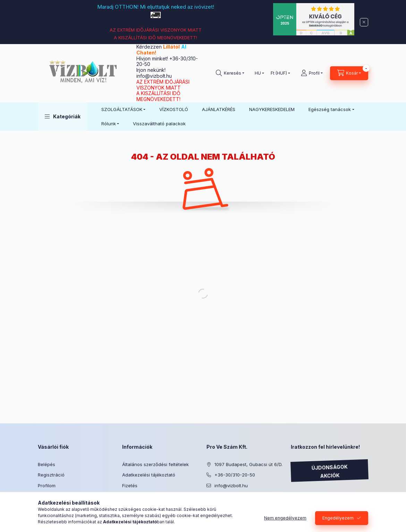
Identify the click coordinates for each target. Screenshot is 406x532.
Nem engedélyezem (285, 518)
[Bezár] (364, 22)
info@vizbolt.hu (154, 76)
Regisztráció (51, 475)
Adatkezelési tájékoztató (149, 475)
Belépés (46, 464)
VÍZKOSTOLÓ (174, 109)
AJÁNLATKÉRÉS (219, 109)
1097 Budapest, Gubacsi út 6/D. (248, 464)
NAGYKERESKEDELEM (272, 109)
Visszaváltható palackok (159, 124)
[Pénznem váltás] (279, 73)
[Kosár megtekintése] (349, 73)
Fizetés (130, 485)
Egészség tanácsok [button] (330, 109)
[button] (63, 117)
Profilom (47, 485)
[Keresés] (230, 73)
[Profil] (312, 73)
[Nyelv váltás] (258, 73)
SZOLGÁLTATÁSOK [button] (122, 109)
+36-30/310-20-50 (235, 475)
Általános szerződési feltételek (155, 464)
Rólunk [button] (109, 124)
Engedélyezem (338, 518)
